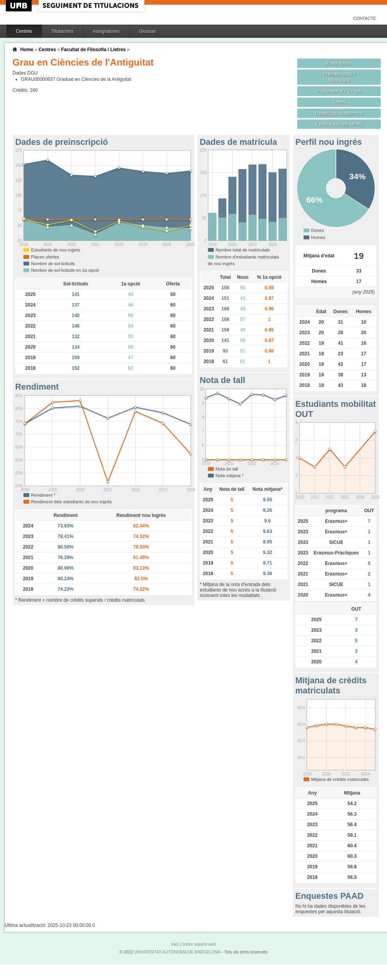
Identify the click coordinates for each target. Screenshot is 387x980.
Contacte (365, 18)
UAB (20, 6)
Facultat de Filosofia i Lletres (93, 50)
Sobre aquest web (199, 944)
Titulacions (63, 31)
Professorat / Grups (339, 91)
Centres (24, 31)
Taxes (339, 102)
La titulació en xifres (339, 124)
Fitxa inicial (339, 63)
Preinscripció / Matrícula (339, 77)
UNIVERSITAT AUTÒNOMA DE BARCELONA (177, 952)
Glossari (147, 31)
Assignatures (106, 31)
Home (27, 50)
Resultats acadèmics (339, 113)
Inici (175, 944)
